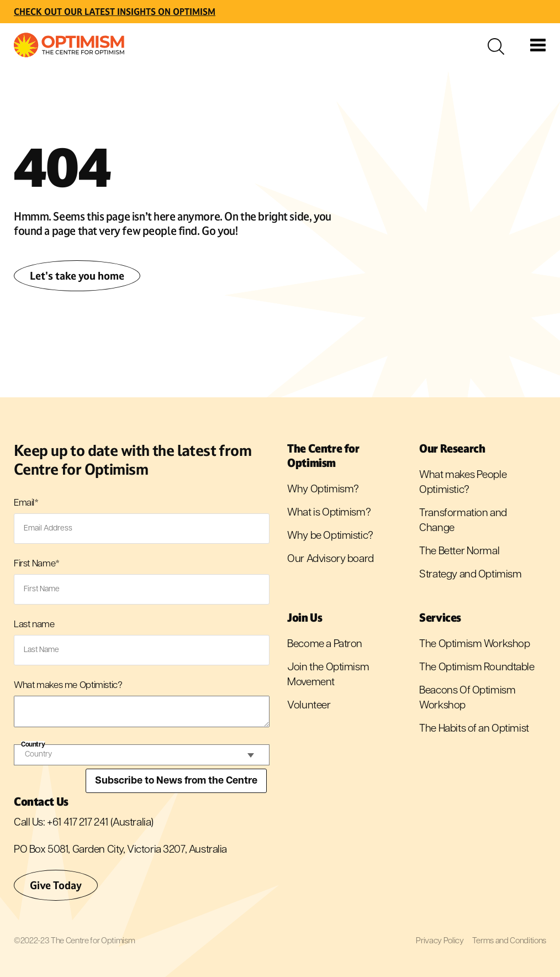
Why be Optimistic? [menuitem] (330, 536)
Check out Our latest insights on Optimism (115, 12)
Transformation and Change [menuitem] (463, 521)
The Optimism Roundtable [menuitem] (477, 668)
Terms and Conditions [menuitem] (509, 941)
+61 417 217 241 (78, 823)
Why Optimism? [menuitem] (323, 490)
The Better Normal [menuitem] (459, 552)
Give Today (56, 885)
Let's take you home (77, 276)
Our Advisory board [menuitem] (330, 560)
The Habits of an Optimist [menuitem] (474, 729)
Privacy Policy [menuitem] (440, 941)
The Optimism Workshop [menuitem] (474, 645)
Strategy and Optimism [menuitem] (470, 575)
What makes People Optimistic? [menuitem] (463, 483)
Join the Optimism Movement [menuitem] (328, 675)
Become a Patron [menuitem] (325, 645)
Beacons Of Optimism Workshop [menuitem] (467, 698)
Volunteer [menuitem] (309, 706)
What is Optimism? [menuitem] (329, 513)
